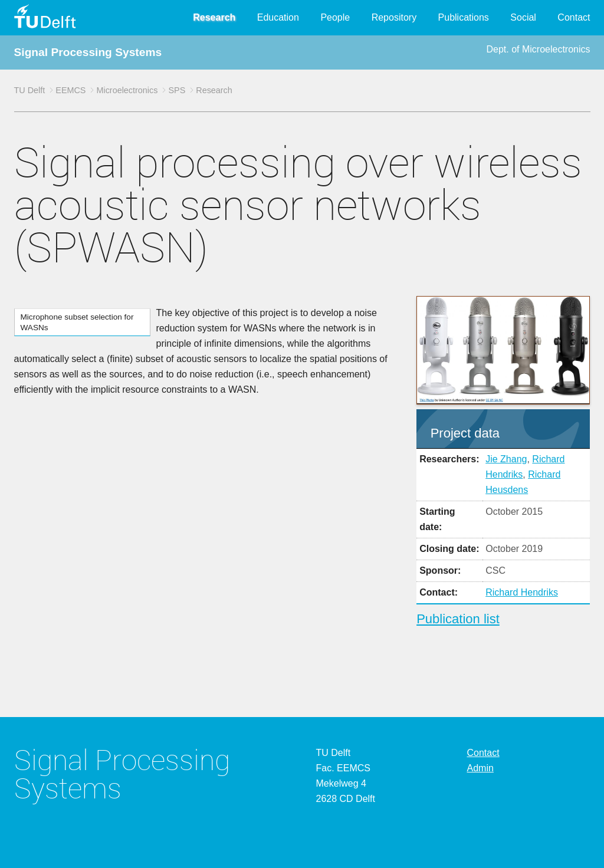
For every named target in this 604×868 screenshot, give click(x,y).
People (335, 17)
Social (523, 17)
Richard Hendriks (522, 592)
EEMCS (70, 90)
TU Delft (30, 90)
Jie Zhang (506, 459)
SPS (177, 90)
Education (278, 17)
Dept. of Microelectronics (538, 49)
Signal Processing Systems (88, 52)
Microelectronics (127, 90)
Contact (574, 17)
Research (214, 17)
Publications (464, 17)
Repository (394, 17)
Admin (480, 768)
